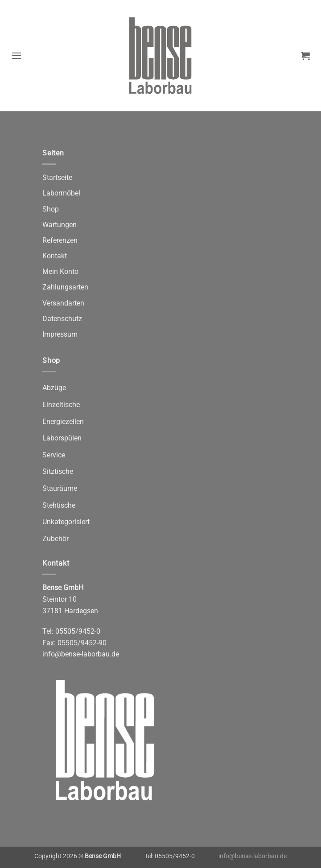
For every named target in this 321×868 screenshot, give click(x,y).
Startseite (57, 177)
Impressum (60, 334)
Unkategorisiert (66, 522)
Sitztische (58, 471)
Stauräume (60, 488)
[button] (17, 55)
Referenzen (60, 240)
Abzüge (54, 388)
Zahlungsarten (65, 287)
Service (54, 455)
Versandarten (63, 303)
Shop (51, 209)
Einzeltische (61, 405)
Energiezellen (63, 422)
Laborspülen (62, 438)
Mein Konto (60, 271)
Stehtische (59, 505)
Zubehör (56, 539)
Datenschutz (62, 319)
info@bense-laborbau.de (81, 654)
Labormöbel (61, 193)
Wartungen (60, 225)
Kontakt (55, 256)
